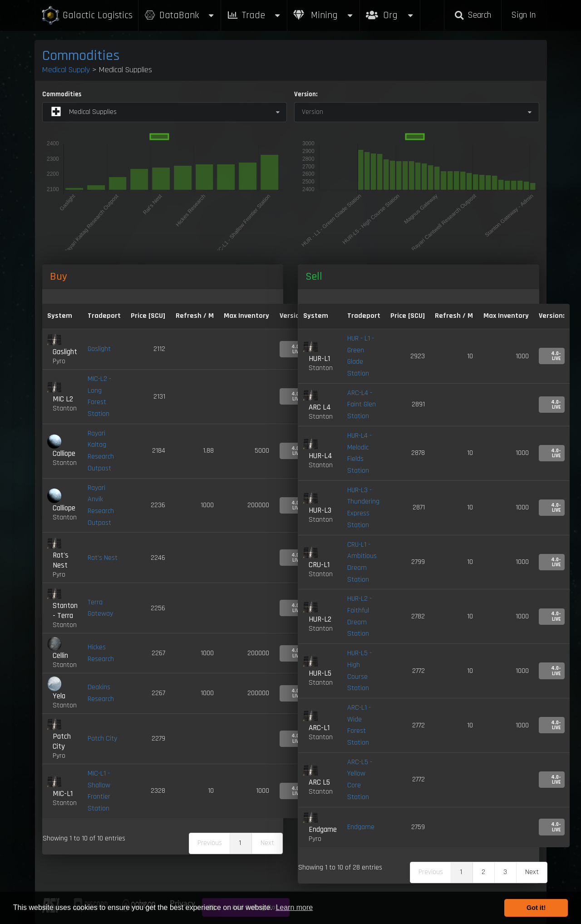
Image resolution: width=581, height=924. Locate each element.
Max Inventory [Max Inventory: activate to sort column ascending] (246, 316)
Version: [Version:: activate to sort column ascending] (552, 316)
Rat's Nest (103, 558)
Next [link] (532, 872)
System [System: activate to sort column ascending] (60, 316)
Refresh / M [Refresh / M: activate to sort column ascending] (195, 316)
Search (473, 15)
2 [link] (483, 872)
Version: (306, 94)
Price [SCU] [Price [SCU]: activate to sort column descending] (148, 316)
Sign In (523, 15)
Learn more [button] (294, 907)
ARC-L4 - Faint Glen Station (362, 405)
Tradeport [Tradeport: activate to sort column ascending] (104, 316)
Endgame (361, 827)
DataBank (180, 15)
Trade (254, 15)
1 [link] (240, 843)
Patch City (102, 739)
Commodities (81, 56)
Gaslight (99, 349)
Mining (324, 15)
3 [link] (505, 872)
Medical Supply (66, 70)
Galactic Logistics (87, 16)
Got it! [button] (536, 908)
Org (390, 11)
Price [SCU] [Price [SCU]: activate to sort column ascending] (408, 316)
